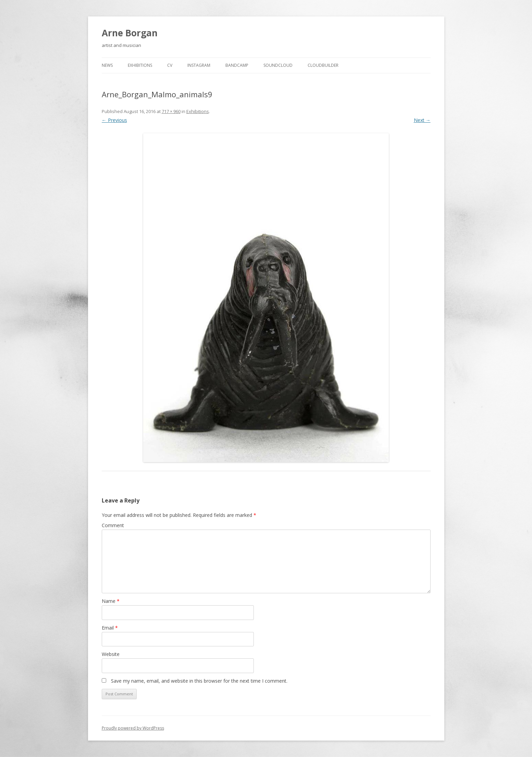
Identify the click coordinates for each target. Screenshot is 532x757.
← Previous (114, 120)
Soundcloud (278, 65)
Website (111, 654)
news (107, 65)
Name (111, 601)
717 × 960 (171, 111)
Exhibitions (140, 65)
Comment (113, 525)
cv (170, 65)
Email (110, 628)
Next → (422, 120)
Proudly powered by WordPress (133, 728)
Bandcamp (237, 65)
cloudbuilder (323, 65)
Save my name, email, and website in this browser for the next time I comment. (199, 681)
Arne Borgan (130, 33)
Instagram (199, 65)
